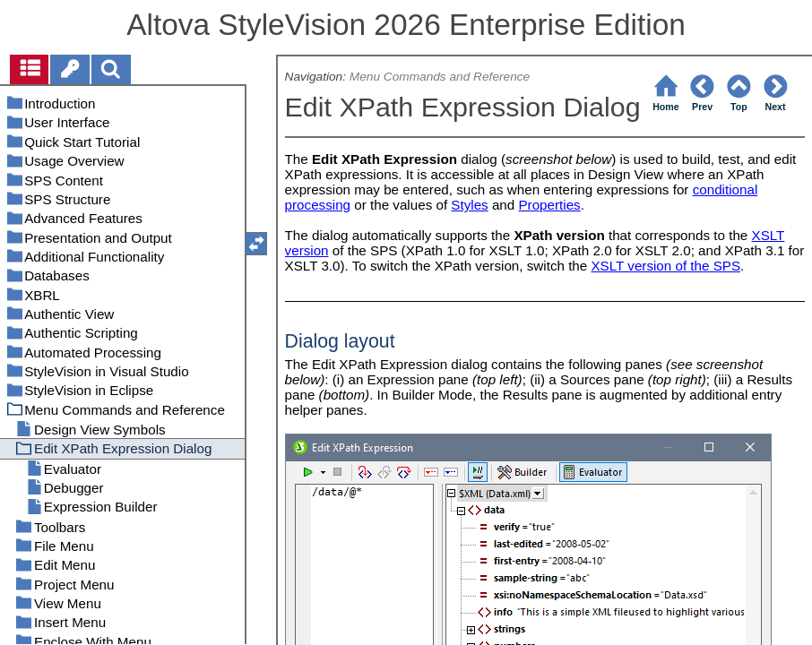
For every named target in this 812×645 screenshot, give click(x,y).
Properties (549, 205)
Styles (469, 205)
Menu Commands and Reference (440, 77)
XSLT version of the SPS (665, 266)
